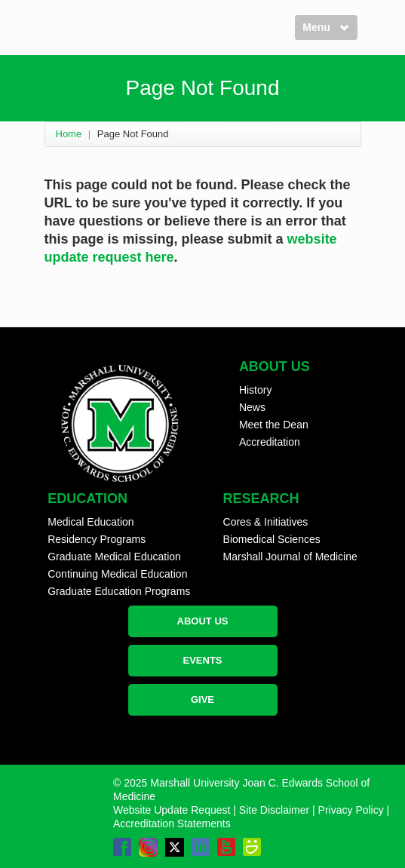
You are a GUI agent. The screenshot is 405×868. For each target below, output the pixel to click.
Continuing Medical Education (117, 574)
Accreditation (270, 442)
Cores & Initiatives (266, 522)
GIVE (202, 699)
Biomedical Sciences (272, 539)
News (252, 407)
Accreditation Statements (172, 824)
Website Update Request (172, 810)
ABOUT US (203, 621)
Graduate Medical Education (114, 557)
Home (69, 134)
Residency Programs (97, 539)
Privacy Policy (351, 810)
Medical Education (91, 522)
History (256, 390)
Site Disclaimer (274, 810)
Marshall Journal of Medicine (290, 557)
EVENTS (202, 660)
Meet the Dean (274, 425)
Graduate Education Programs (119, 591)
